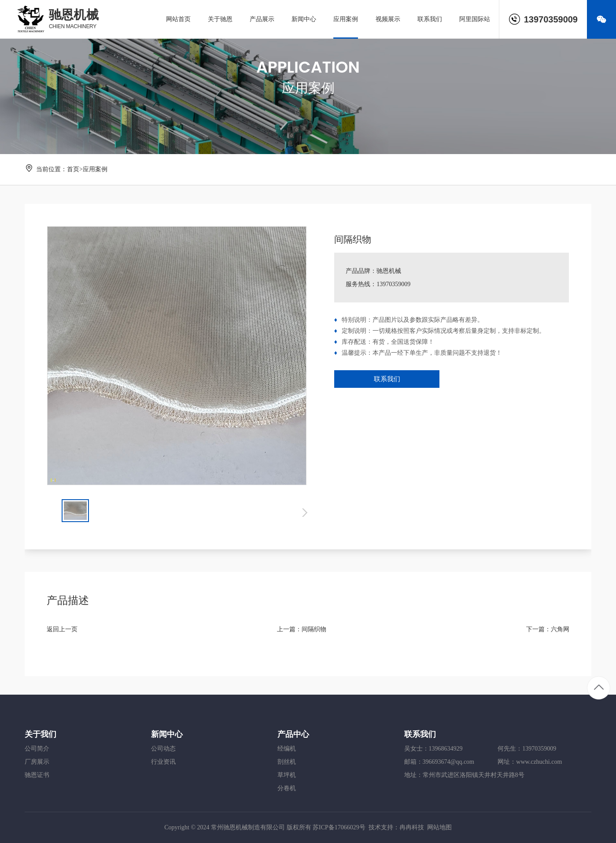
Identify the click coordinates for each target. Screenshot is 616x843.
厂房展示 (37, 762)
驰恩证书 (37, 775)
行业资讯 (163, 762)
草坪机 (287, 775)
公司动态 (163, 749)
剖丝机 (287, 762)
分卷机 (287, 788)
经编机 (287, 749)
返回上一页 (62, 629)
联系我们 (387, 379)
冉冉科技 (412, 827)
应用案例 (95, 169)
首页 (73, 169)
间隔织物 (314, 629)
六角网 (560, 629)
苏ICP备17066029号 (339, 827)
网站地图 (439, 827)
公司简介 (37, 749)
